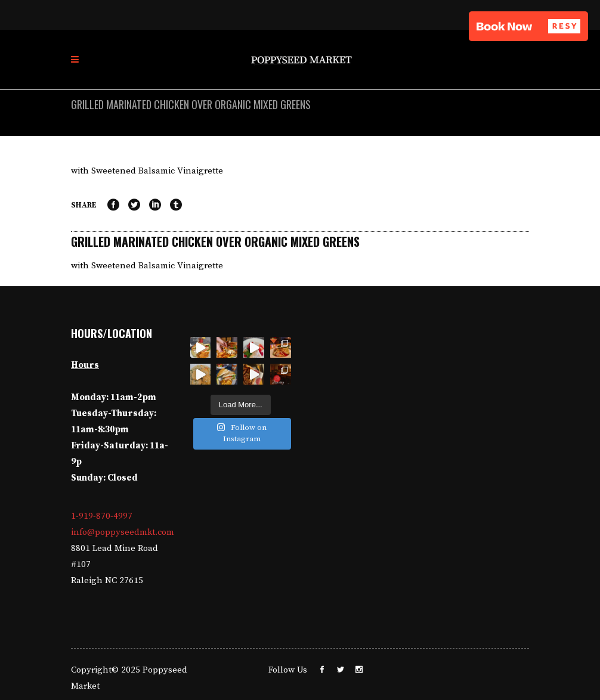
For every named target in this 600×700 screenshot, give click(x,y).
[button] (528, 26)
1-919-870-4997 (102, 516)
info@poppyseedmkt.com (123, 532)
